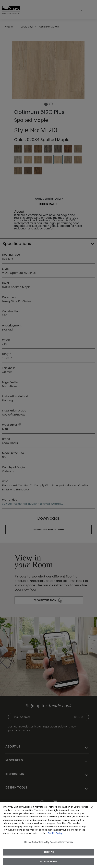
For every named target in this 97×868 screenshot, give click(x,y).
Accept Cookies (49, 862)
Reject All (48, 852)
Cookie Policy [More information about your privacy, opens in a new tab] (55, 833)
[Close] (92, 807)
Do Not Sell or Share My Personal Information (49, 842)
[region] (48, 835)
